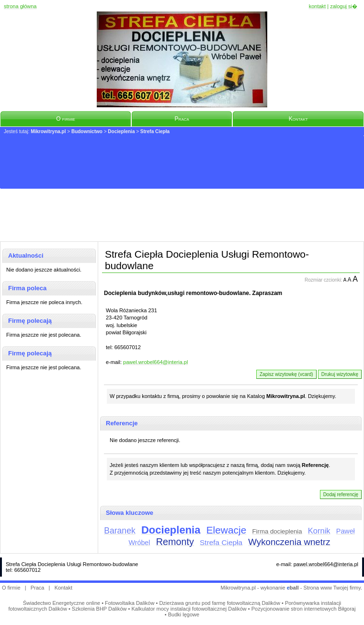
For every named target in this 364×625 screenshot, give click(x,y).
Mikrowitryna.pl (48, 131)
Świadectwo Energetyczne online (62, 603)
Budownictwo (87, 131)
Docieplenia (121, 131)
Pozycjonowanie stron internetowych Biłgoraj (304, 609)
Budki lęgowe (184, 614)
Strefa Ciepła (155, 131)
